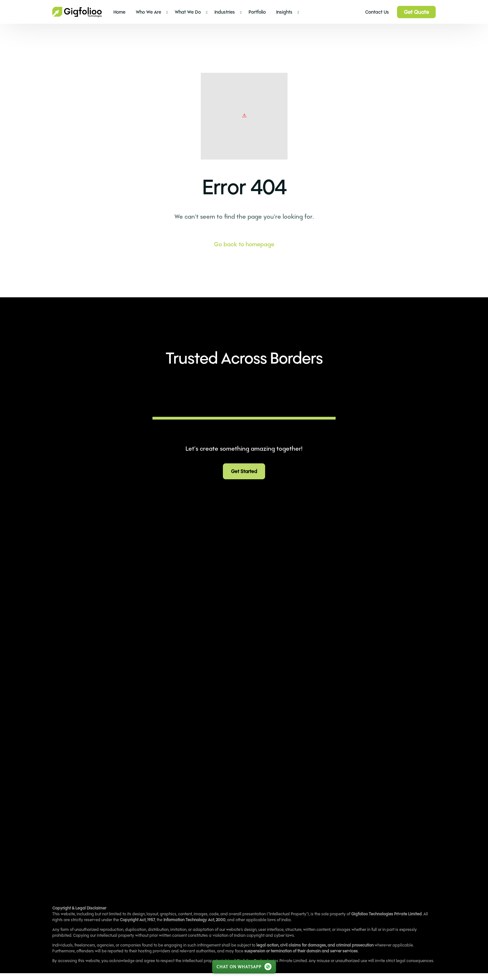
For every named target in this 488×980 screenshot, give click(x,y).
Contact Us (377, 12)
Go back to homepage (244, 244)
